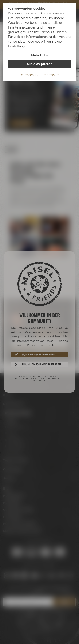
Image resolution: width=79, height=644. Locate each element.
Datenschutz (29, 75)
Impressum (51, 75)
